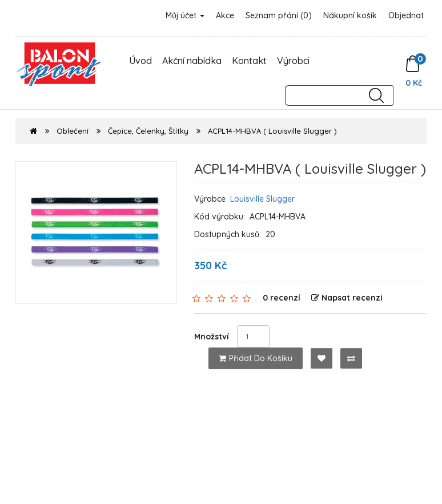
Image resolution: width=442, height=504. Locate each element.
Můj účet (185, 15)
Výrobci (293, 61)
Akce (225, 15)
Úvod (140, 61)
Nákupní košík (350, 15)
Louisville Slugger (262, 199)
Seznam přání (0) (279, 15)
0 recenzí (282, 298)
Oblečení (73, 131)
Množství (212, 337)
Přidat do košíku (256, 358)
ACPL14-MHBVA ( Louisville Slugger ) (272, 131)
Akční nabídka (192, 61)
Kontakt (249, 61)
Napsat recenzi (347, 298)
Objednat (406, 15)
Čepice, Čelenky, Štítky (148, 131)
